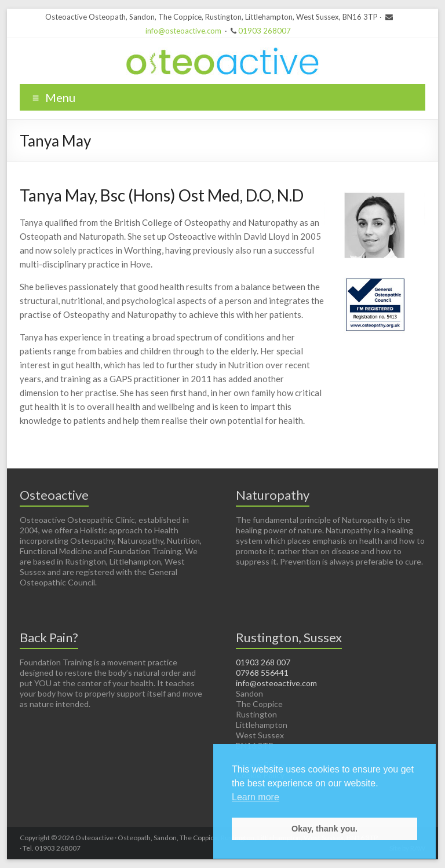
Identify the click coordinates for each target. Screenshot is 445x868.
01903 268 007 (263, 662)
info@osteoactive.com (183, 31)
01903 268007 (265, 31)
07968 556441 (262, 673)
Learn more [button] (256, 797)
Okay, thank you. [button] (324, 829)
